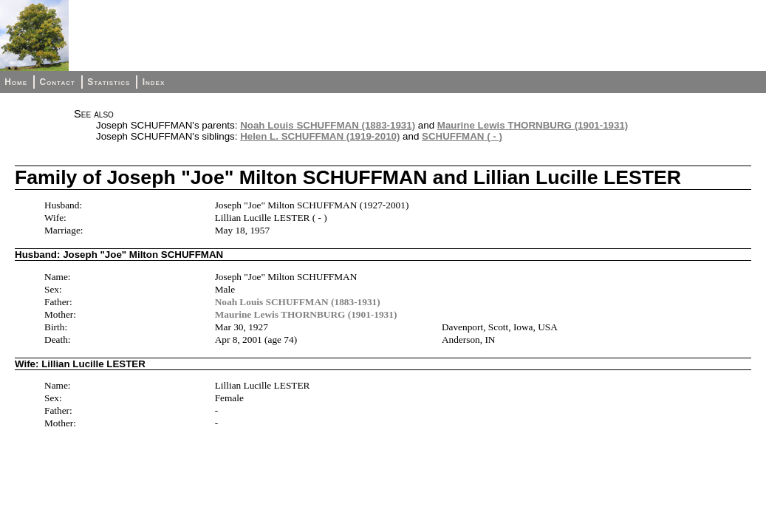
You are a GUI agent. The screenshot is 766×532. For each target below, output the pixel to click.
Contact (57, 82)
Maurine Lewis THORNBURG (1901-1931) (533, 125)
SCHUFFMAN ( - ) (462, 136)
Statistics (109, 82)
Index (154, 82)
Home (16, 82)
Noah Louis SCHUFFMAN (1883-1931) (328, 125)
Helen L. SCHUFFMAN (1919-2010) (320, 136)
